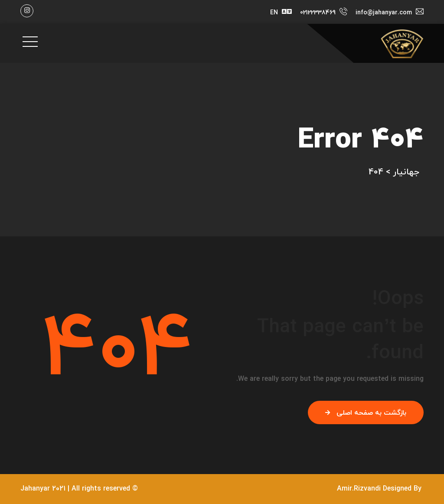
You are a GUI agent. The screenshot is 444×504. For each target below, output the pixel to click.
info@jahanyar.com (384, 13)
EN (274, 13)
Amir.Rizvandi (359, 489)
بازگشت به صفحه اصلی (366, 413)
